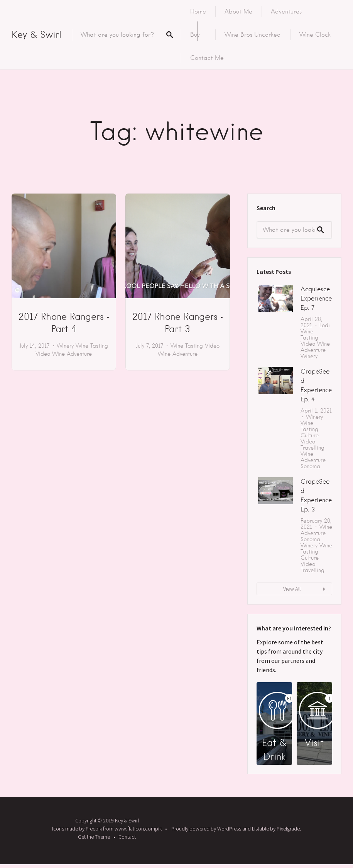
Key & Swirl (36, 35)
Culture (310, 435)
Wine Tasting (92, 346)
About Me (238, 12)
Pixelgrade (288, 829)
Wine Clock (315, 35)
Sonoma (310, 466)
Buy (195, 35)
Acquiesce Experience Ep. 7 (316, 298)
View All (292, 589)
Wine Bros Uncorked (253, 35)
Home (198, 12)
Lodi (325, 325)
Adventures (286, 12)
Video (43, 354)
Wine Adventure (72, 354)
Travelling (312, 448)
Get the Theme (94, 837)
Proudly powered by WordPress (206, 829)
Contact (127, 837)
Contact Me (207, 58)
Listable (260, 829)
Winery (65, 346)
